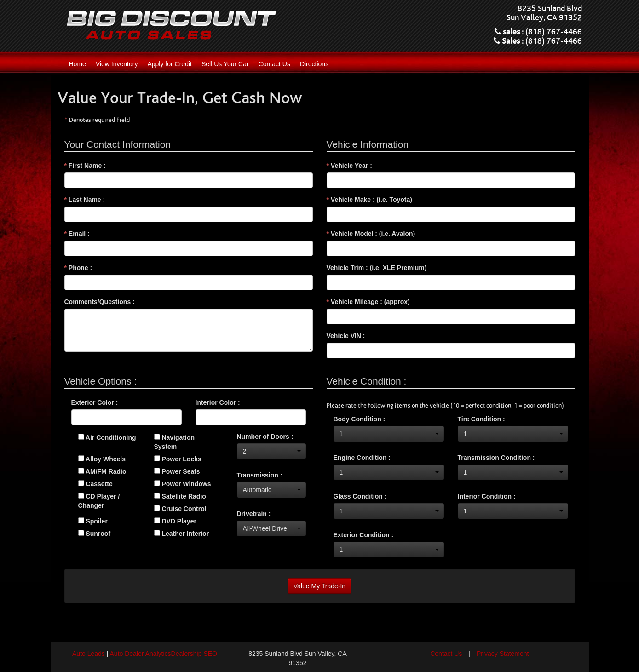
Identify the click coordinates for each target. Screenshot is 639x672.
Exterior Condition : (364, 535)
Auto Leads (89, 654)
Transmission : (260, 475)
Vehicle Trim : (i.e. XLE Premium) (377, 268)
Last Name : (85, 200)
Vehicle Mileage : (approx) (368, 302)
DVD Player (175, 521)
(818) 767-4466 (554, 32)
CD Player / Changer (99, 501)
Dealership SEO (194, 654)
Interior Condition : (487, 496)
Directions (314, 64)
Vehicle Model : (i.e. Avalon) (371, 234)
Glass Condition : (360, 496)
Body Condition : (360, 419)
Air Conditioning (107, 437)
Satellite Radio (180, 496)
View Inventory (117, 64)
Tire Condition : (481, 419)
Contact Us (274, 64)
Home (78, 64)
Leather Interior (182, 534)
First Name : (85, 166)
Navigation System (174, 442)
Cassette (95, 484)
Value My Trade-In (319, 586)
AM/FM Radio (102, 471)
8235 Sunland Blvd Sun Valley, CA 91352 (544, 13)
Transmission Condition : (496, 458)
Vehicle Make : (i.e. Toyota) (369, 200)
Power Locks (178, 459)
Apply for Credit (169, 64)
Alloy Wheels (102, 459)
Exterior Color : (95, 402)
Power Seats (177, 471)
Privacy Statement (503, 654)
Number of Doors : (265, 437)
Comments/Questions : (100, 302)
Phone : (78, 268)
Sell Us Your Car (225, 64)
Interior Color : (218, 402)
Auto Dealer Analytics (141, 654)
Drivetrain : (254, 514)
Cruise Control (180, 509)
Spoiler (93, 521)
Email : (77, 234)
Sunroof (95, 534)
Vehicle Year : (349, 166)
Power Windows (183, 484)
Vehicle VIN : (346, 336)
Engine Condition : (362, 458)
